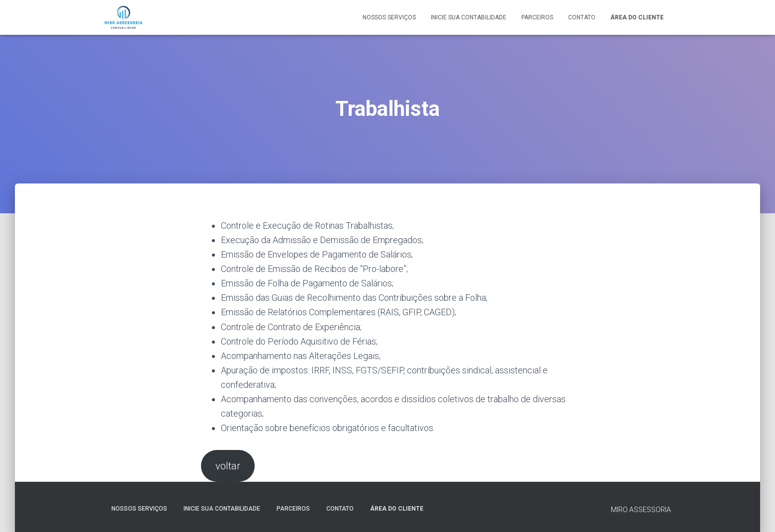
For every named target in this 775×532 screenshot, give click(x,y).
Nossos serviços (389, 17)
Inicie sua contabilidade (469, 17)
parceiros (537, 17)
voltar (228, 466)
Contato (582, 17)
